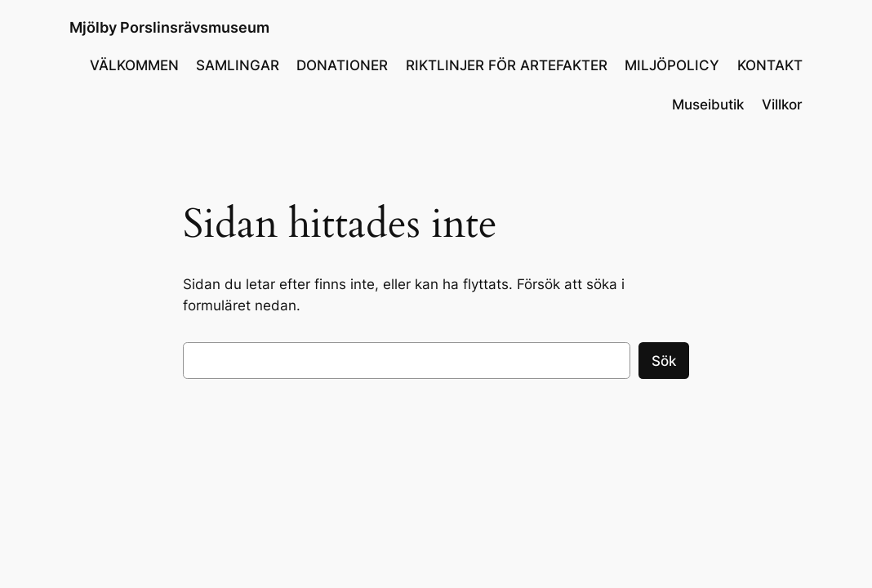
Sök (664, 361)
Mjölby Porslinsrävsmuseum (169, 27)
